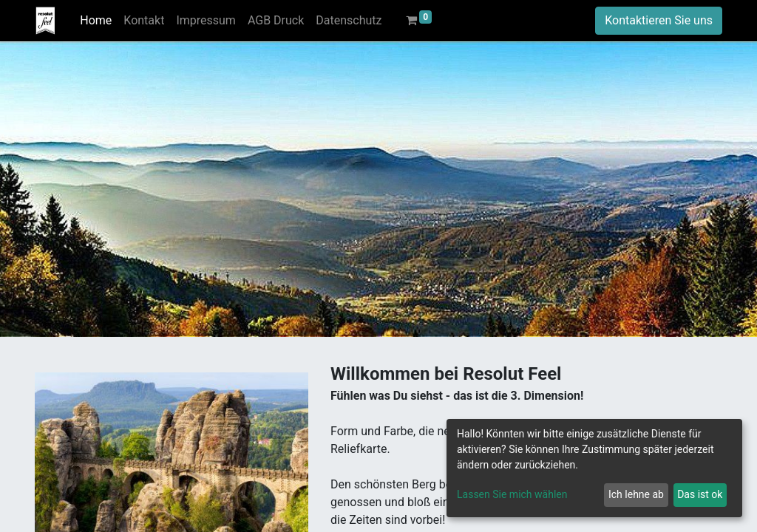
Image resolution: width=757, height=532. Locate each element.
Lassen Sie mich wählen (512, 494)
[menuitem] (96, 21)
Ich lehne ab (636, 494)
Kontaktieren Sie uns (659, 20)
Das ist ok (700, 494)
